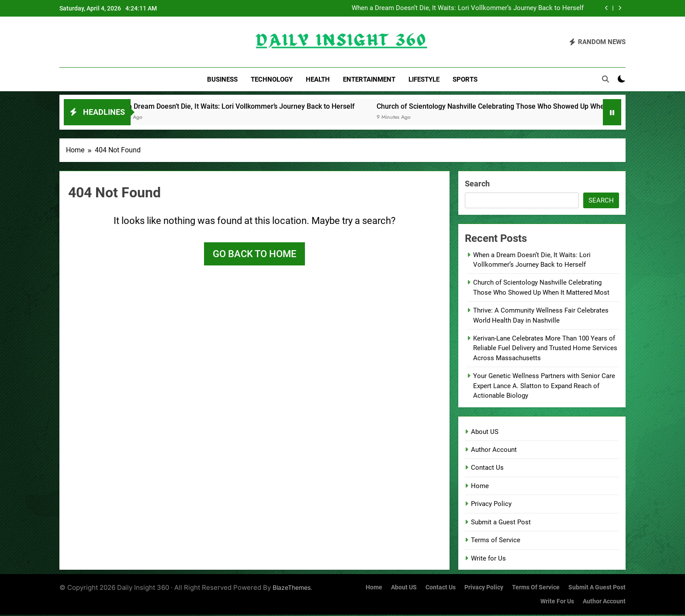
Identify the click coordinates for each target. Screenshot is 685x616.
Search (477, 184)
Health (318, 79)
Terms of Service (496, 541)
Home (480, 487)
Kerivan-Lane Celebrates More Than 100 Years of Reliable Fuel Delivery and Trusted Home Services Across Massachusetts (545, 349)
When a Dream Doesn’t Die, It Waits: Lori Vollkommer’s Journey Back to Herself (468, 8)
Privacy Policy (491, 505)
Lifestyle (424, 79)
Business (222, 79)
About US (485, 433)
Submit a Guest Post (501, 523)
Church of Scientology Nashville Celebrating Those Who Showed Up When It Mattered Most (529, 107)
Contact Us (487, 469)
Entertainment (369, 79)
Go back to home (254, 255)
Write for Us (488, 559)
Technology (272, 79)
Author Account (494, 451)
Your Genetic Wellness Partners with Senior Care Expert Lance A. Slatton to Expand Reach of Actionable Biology (544, 387)
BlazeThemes (292, 588)
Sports (465, 79)
